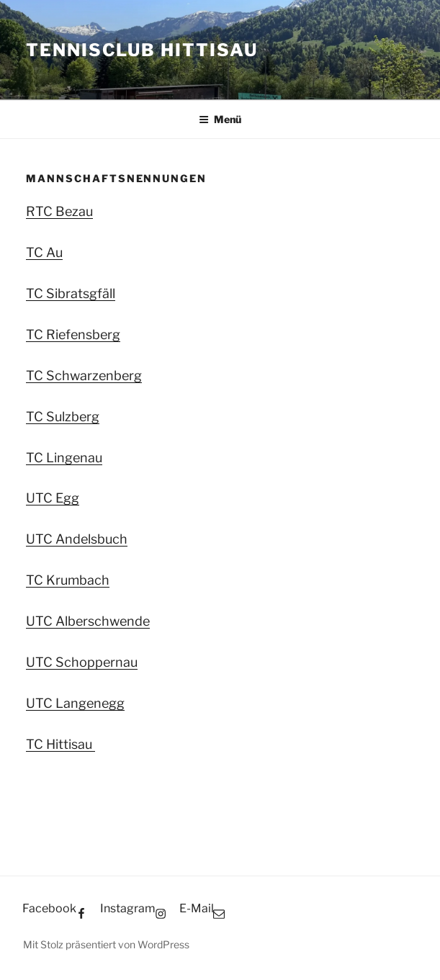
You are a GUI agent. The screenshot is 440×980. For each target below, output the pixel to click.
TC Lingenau (64, 458)
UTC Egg (53, 498)
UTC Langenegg (75, 703)
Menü (220, 119)
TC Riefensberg (73, 334)
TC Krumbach (68, 580)
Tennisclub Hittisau (142, 50)
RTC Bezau (59, 211)
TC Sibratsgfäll (71, 293)
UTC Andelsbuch (77, 539)
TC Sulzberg (63, 417)
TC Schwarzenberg (84, 376)
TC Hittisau (60, 744)
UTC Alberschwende (88, 621)
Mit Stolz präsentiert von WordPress (106, 944)
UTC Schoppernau (82, 662)
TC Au (44, 252)
